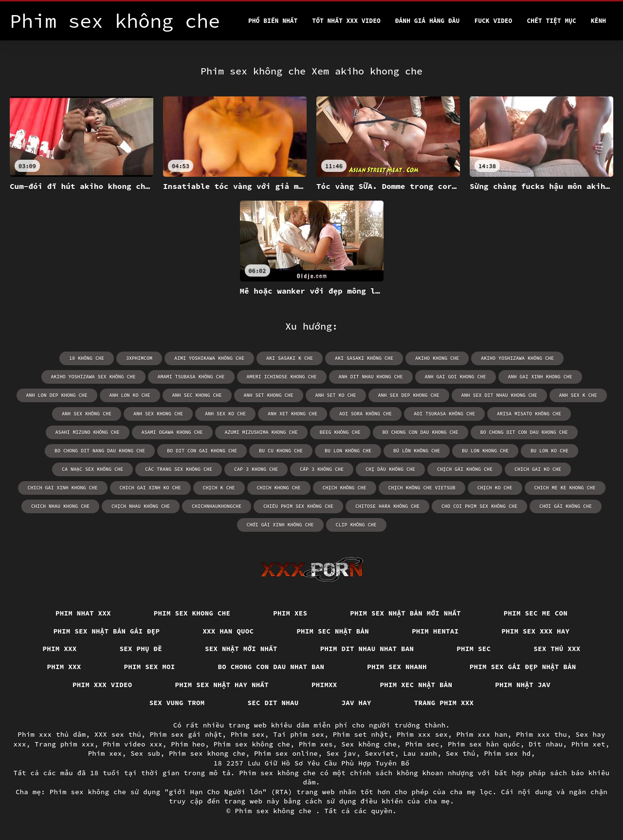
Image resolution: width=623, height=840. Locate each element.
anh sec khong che (197, 395)
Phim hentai (435, 631)
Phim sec (474, 649)
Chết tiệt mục (551, 21)
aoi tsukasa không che (444, 414)
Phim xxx (60, 649)
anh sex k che (578, 395)
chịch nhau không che (141, 506)
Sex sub (145, 753)
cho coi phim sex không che (479, 506)
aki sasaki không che (364, 358)
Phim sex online (286, 753)
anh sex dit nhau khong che (499, 395)
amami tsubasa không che (191, 377)
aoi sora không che (366, 414)
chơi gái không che (566, 506)
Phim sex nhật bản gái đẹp (107, 631)
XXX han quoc (228, 631)
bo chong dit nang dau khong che (100, 451)
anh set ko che (336, 395)
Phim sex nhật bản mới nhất (405, 613)
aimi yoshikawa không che (209, 358)
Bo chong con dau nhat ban (271, 667)
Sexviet (379, 753)
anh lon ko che (130, 395)
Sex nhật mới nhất (241, 649)
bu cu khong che (281, 451)
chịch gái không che (465, 469)
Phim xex (105, 753)
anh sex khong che (158, 414)
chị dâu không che (390, 469)
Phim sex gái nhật (186, 734)
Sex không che (369, 744)
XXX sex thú (118, 734)
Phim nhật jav (523, 685)
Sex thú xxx (557, 649)
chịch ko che (495, 488)
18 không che (87, 358)
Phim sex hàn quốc (484, 744)
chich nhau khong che (60, 506)
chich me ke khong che (565, 488)
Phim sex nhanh (397, 667)
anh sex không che (87, 414)
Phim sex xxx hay (535, 631)
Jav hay (357, 703)
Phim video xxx (133, 744)
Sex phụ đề (141, 649)
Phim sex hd (507, 753)
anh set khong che (269, 395)
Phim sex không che (252, 744)
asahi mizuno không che (88, 432)
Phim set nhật (361, 734)
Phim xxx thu (541, 734)
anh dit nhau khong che (371, 377)
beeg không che (340, 432)
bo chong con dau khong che (421, 432)
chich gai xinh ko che (150, 488)
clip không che (356, 525)
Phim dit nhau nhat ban (367, 649)
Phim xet (588, 744)
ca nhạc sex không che (92, 469)
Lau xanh (420, 753)
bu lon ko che (550, 451)
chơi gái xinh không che (280, 525)
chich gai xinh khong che (63, 488)
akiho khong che (437, 358)
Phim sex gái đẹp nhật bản (523, 667)
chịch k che (219, 488)
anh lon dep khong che (57, 395)
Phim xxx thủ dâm (52, 734)
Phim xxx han (482, 734)
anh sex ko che (225, 414)
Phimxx (324, 685)
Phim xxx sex (422, 734)
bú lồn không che (417, 451)
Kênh (598, 21)
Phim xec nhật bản (416, 685)
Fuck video (493, 21)
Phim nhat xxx (83, 613)
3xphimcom (139, 358)
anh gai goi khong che (456, 377)
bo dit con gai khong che (202, 451)
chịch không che (345, 488)
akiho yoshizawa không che (517, 358)
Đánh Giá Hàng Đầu (428, 21)
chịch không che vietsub (422, 488)
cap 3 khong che (256, 469)
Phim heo (188, 744)
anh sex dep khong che (409, 395)
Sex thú (461, 753)
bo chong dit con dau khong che (524, 432)
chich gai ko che (538, 469)
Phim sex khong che (192, 613)
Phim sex (248, 734)
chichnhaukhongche (217, 506)
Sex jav (341, 753)
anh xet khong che (293, 414)
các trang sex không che (179, 469)
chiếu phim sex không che (298, 506)
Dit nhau (546, 744)
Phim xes (290, 613)
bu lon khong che (485, 451)
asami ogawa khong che (172, 432)
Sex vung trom (177, 703)
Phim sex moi (150, 667)
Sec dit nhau (273, 703)
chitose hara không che (387, 506)
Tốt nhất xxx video (346, 21)
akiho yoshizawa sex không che (93, 377)
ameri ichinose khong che (282, 377)
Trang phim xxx (444, 703)
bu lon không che (348, 451)
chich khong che (279, 488)
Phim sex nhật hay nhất (222, 685)
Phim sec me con (536, 613)
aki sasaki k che (290, 358)
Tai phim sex (299, 734)
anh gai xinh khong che (540, 377)
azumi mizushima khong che (261, 432)
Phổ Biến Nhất (273, 21)
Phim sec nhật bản (333, 631)
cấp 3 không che (322, 469)
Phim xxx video (102, 685)
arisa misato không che (529, 414)
